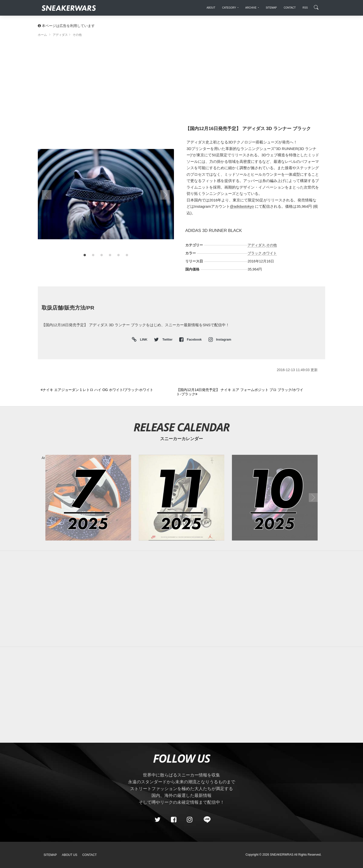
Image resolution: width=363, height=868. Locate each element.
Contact (89, 855)
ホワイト (270, 253)
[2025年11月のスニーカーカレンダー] (181, 498)
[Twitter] (158, 820)
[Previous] (106, 390)
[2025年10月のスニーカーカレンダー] (275, 498)
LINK (143, 340)
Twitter (164, 340)
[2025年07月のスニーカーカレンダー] (88, 498)
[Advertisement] (181, 83)
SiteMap (50, 855)
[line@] (205, 820)
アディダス (256, 245)
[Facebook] (173, 820)
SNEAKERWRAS (282, 855)
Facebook (191, 340)
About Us (70, 855)
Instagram (220, 340)
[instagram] (190, 820)
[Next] (241, 392)
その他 (271, 245)
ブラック (255, 253)
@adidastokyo (242, 206)
